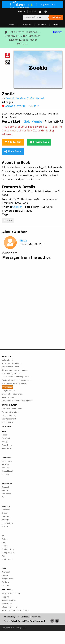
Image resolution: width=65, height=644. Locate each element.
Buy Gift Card (7, 603)
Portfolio (5, 582)
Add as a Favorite (15, 106)
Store (56, 25)
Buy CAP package (9, 600)
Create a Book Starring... (12, 394)
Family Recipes (8, 552)
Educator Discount (9, 607)
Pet (3, 556)
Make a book (7, 360)
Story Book (6, 448)
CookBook (6, 438)
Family (4, 546)
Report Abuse (7, 422)
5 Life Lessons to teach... (12, 363)
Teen (4, 542)
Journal (5, 575)
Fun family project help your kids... (17, 380)
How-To (5, 526)
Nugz (23, 241)
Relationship (7, 559)
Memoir (5, 490)
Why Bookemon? (48, 4)
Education (26, 25)
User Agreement (9, 419)
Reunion (5, 585)
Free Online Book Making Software (17, 377)
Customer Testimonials (12, 409)
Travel (4, 497)
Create (11, 25)
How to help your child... (12, 373)
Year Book (6, 516)
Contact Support (9, 415)
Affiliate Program (12, 617)
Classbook (6, 510)
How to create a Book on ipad (14, 383)
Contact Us (26, 617)
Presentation (7, 523)
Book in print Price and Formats (15, 610)
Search (56, 18)
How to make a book (10, 367)
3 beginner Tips (8, 390)
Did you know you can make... (14, 370)
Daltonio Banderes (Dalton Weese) (25, 98)
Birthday (5, 464)
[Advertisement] (30, 295)
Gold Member (34, 121)
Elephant (8, 220)
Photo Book (7, 445)
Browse (42, 25)
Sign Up (22, 11)
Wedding (5, 468)
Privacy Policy (10, 621)
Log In (33, 11)
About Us (36, 617)
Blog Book (6, 572)
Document (6, 494)
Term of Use (23, 621)
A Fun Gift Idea (8, 397)
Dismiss (58, 32)
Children (17, 207)
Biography (6, 487)
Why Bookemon (37, 621)
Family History (8, 549)
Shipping (5, 597)
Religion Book (7, 579)
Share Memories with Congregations (17, 401)
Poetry (4, 441)
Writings (5, 520)
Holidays (5, 474)
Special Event (7, 471)
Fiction (4, 435)
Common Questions (10, 412)
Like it (35, 106)
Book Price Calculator (11, 593)
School (4, 513)
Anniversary (7, 461)
